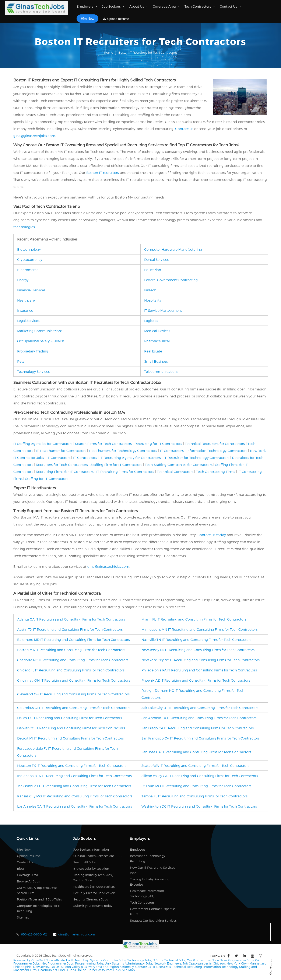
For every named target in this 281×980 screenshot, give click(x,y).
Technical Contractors (175, 472)
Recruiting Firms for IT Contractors (65, 472)
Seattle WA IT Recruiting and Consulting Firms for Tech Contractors (195, 765)
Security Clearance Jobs (91, 899)
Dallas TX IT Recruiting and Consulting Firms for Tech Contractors (70, 718)
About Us (139, 6)
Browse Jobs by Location (91, 869)
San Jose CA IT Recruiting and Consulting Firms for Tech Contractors (196, 752)
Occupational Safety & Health (41, 341)
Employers (87, 6)
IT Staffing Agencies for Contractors (43, 444)
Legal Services (28, 321)
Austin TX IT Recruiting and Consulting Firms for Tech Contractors (70, 629)
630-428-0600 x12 (34, 934)
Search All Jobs (84, 862)
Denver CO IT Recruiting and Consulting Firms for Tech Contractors (71, 728)
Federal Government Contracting (171, 280)
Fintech (150, 290)
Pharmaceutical (157, 341)
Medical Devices (157, 331)
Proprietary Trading (33, 351)
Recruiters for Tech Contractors (62, 465)
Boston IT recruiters (103, 173)
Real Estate (153, 351)
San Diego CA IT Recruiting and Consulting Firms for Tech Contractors (198, 728)
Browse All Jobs (28, 881)
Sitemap (23, 917)
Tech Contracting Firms (216, 472)
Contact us (184, 129)
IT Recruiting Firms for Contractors (125, 472)
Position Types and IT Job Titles (39, 899)
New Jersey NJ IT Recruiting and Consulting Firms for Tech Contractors (198, 650)
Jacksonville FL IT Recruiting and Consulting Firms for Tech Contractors (74, 786)
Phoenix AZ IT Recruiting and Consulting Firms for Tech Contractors (196, 680)
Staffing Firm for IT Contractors (116, 465)
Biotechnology (29, 249)
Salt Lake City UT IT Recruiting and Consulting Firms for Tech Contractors (200, 708)
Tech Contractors (200, 6)
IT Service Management (163, 310)
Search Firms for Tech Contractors (103, 444)
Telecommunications (161, 371)
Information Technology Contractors (217, 451)
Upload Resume (116, 19)
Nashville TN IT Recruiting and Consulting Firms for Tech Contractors (196, 640)
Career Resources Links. (104, 970)
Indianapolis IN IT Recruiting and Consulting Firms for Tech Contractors (74, 776)
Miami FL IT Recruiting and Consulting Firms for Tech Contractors (194, 619)
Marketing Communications (40, 331)
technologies (24, 227)
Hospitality (153, 300)
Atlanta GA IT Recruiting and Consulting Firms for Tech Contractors (71, 619)
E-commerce (28, 270)
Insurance (25, 310)
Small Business (156, 361)
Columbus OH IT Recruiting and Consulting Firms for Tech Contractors (74, 708)
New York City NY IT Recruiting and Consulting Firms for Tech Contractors (201, 660)
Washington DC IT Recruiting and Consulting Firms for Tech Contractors (199, 806)
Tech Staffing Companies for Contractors (179, 465)
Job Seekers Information (91, 849)
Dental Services (156, 259)
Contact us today (212, 535)
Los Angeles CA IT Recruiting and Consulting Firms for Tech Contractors (75, 806)
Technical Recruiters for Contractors (215, 444)
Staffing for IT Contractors (47, 479)
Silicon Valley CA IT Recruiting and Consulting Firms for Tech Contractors (200, 776)
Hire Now (87, 18)
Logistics (151, 321)
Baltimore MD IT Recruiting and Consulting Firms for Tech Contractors (73, 640)
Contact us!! (143, 967)
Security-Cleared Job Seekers (94, 893)
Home (108, 52)
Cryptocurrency (30, 259)
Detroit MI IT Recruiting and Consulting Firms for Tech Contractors (70, 738)
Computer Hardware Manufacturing (173, 249)
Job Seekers (114, 6)
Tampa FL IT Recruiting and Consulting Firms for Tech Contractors (194, 796)
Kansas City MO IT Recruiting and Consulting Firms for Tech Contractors (75, 796)
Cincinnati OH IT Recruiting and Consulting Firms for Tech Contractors (74, 680)
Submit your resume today (93, 906)
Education (153, 270)
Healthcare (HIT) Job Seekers (94, 887)
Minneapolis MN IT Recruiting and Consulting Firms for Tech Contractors (199, 629)
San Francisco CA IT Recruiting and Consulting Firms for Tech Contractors (201, 738)
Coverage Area (166, 6)
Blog (20, 869)
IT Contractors (172, 451)
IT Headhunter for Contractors (61, 451)
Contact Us (231, 6)
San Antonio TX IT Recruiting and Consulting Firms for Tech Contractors (199, 718)
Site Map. (129, 970)
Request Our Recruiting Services (153, 921)
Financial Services (31, 290)
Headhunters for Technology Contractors (123, 451)
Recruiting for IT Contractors (158, 444)
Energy (23, 280)
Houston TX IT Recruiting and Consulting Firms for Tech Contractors (72, 765)
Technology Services (33, 371)
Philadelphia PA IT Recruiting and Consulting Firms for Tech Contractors (199, 670)
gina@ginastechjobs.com (34, 136)
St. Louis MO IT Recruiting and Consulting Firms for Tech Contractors (196, 786)
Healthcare (26, 300)
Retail (22, 361)
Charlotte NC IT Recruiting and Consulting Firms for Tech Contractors (73, 660)
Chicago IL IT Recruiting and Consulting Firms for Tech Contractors (71, 670)
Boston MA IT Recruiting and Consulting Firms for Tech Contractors (71, 650)
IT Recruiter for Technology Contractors (196, 458)
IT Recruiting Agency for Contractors (130, 458)
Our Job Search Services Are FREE (98, 856)
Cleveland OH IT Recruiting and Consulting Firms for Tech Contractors (73, 694)
